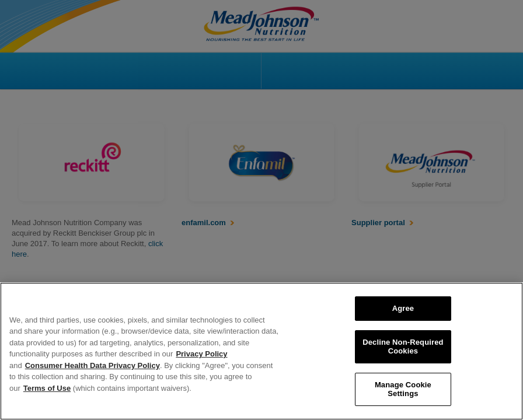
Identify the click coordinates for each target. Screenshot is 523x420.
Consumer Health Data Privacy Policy (93, 365)
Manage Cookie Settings (403, 389)
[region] (261, 351)
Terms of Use (47, 388)
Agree (403, 308)
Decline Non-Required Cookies (403, 347)
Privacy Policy (201, 354)
